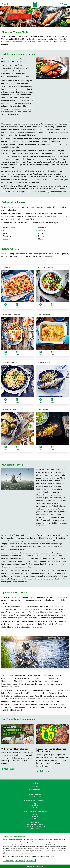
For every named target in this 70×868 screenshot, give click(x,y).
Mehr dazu (9, 769)
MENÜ (5, 4)
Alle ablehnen (20, 860)
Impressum (39, 866)
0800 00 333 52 (37, 797)
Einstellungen (31, 860)
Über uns (35, 786)
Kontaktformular (35, 789)
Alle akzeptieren (8, 860)
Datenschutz (31, 866)
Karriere (35, 783)
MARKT (64, 4)
